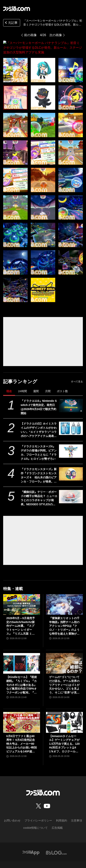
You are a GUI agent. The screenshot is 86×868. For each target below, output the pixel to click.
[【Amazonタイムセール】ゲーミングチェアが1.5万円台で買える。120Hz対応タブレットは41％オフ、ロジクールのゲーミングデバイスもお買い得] (64, 713)
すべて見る (77, 372)
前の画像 (30, 35)
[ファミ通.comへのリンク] (17, 9)
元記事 (11, 23)
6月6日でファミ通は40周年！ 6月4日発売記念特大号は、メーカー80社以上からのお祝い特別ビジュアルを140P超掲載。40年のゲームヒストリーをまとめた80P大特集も (21, 735)
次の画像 (56, 35)
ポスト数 (62, 382)
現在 (9, 382)
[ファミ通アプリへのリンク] (31, 843)
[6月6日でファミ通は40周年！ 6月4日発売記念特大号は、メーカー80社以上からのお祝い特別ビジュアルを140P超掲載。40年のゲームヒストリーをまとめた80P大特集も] (22, 713)
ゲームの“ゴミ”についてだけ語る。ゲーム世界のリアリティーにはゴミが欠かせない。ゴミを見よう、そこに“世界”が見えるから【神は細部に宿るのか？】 (64, 676)
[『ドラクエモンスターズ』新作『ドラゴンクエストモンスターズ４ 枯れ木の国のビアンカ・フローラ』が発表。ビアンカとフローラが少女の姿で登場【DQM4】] (71, 464)
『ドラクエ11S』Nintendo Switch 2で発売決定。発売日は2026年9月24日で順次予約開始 (39, 398)
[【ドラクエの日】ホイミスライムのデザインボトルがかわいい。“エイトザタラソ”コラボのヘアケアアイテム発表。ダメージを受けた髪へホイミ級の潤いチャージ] (71, 419)
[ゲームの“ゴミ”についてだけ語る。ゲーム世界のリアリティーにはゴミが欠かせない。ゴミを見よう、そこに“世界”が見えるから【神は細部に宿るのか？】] (64, 654)
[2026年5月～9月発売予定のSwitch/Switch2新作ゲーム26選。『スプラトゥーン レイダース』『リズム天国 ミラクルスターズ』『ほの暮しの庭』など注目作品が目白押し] (22, 595)
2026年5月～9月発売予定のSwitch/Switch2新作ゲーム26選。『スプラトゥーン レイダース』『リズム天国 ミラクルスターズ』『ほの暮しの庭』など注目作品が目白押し (21, 617)
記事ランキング (20, 372)
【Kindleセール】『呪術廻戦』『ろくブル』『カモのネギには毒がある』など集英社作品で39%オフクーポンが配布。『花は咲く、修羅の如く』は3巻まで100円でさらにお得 (22, 676)
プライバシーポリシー (38, 811)
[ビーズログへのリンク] (56, 843)
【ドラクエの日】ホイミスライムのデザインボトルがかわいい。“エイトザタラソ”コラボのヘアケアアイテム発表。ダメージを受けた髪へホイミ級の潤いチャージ (39, 421)
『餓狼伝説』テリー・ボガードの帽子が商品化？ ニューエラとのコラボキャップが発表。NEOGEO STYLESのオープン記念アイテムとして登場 (39, 489)
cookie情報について (36, 818)
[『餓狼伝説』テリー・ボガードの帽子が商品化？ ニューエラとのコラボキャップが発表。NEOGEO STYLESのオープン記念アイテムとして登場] (71, 487)
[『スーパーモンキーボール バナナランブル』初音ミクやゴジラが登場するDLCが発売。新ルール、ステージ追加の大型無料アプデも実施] (15, 61)
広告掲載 (57, 818)
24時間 (22, 382)
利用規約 (62, 811)
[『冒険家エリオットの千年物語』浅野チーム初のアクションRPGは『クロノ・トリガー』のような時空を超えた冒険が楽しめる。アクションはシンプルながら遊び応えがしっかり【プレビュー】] (64, 595)
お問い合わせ (12, 811)
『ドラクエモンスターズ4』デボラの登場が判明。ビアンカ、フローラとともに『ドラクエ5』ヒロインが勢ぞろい (39, 443)
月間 (48, 382)
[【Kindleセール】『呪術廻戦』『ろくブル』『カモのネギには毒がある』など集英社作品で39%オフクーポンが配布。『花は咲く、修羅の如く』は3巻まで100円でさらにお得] (22, 654)
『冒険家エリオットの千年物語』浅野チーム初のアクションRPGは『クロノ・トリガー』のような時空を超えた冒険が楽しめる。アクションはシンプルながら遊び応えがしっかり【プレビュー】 (64, 617)
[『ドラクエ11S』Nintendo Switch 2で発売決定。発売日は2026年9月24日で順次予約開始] (71, 396)
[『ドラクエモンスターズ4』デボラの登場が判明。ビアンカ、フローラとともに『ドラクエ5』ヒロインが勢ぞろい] (71, 442)
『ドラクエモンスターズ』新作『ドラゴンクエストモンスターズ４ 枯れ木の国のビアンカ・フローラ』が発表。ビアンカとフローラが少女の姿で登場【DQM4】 (39, 466)
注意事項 (77, 811)
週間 (36, 382)
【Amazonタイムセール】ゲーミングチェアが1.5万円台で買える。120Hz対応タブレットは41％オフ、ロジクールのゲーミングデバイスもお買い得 (64, 735)
